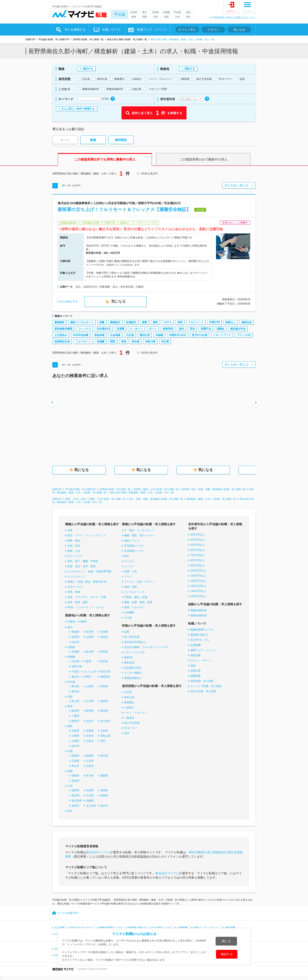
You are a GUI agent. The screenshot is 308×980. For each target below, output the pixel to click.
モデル (168, 322)
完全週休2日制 (133, 668)
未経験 (159, 335)
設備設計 (131, 322)
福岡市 (76, 806)
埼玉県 (165, 342)
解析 (155, 322)
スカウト (213, 30)
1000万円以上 (198, 571)
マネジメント (196, 322)
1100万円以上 (198, 576)
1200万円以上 (198, 581)
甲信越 (120, 14)
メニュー (247, 11)
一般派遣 (129, 718)
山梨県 (90, 686)
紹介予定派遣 (132, 723)
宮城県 (104, 632)
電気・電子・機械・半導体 (83, 561)
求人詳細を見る (69, 302)
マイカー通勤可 (133, 673)
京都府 (90, 731)
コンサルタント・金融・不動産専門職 (89, 571)
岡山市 (76, 766)
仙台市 (76, 642)
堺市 (103, 741)
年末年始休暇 (81, 335)
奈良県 (90, 736)
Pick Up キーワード (82, 928)
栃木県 (90, 652)
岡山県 (104, 756)
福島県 (104, 637)
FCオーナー (131, 728)
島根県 (90, 756)
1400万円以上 (198, 591)
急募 (127, 632)
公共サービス (75, 587)
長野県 (104, 686)
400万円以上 (198, 540)
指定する (88, 69)
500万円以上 (198, 545)
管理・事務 (74, 592)
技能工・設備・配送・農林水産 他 (87, 582)
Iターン (153, 329)
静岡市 (76, 721)
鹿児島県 (77, 801)
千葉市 (76, 672)
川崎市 (87, 677)
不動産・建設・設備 (136, 597)
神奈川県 (150, 342)
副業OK (128, 657)
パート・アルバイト (136, 713)
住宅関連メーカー (134, 546)
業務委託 (129, 702)
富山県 (76, 701)
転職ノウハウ (111, 30)
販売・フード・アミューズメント (87, 535)
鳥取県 (76, 756)
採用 (180, 322)
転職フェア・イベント (152, 30)
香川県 (90, 776)
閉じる (226, 941)
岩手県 (90, 632)
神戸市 (76, 746)
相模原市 (105, 677)
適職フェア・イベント (203, 650)
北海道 (134, 12)
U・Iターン (136, 329)
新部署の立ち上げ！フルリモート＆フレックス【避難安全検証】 (124, 209)
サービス (129, 561)
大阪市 (90, 741)
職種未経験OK (199, 610)
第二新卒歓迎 (132, 637)
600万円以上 (198, 550)
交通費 (120, 329)
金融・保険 (130, 587)
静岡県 (90, 711)
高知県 (76, 781)
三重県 (76, 716)
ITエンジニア (75, 556)
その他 (128, 618)
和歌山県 (105, 736)
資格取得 (168, 329)
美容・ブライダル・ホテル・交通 (87, 597)
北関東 (155, 12)
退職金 (221, 329)
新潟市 (76, 692)
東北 (145, 12)
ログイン (231, 11)
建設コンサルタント (82, 322)
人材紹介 (129, 708)
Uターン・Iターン (201, 660)
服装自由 (247, 322)
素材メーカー (132, 541)
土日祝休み (61, 335)
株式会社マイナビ (98, 852)
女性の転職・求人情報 (203, 691)
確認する (227, 954)
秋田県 (76, 637)
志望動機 (195, 645)
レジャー (129, 566)
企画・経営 (74, 546)
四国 (166, 17)
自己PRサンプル (200, 640)
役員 (127, 733)
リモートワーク (222, 335)
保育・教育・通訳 (78, 602)
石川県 (90, 701)
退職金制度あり (133, 678)
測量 (102, 322)
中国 (155, 17)
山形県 (90, 637)
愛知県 (104, 711)
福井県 (104, 701)
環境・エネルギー (134, 607)
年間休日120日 (178, 335)
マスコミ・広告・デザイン (139, 582)
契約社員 (145, 335)
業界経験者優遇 (63, 329)
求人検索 (60, 928)
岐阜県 (76, 711)
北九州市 (91, 806)
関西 (145, 17)
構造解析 (59, 322)
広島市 (90, 766)
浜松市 (90, 721)
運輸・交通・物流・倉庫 (138, 602)
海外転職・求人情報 (202, 681)
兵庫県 (76, 736)
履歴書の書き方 (199, 635)
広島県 (76, 761)
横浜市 (76, 677)
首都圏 (166, 12)
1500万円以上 (198, 596)
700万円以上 (198, 555)
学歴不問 (215, 322)
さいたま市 (90, 672)
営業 (70, 530)
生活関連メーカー (134, 551)
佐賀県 (90, 790)
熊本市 (104, 806)
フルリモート (83, 342)
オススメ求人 (187, 30)
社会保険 (115, 335)
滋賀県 (76, 731)
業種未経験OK (199, 616)
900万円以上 (198, 565)
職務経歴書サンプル (202, 630)
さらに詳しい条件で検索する (78, 109)
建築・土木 (74, 551)
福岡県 (76, 790)
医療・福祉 (74, 541)
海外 (188, 17)
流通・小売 (130, 571)
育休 (192, 329)
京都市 (76, 741)
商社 (127, 556)
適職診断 (195, 676)
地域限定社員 (62, 342)
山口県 (90, 761)
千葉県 (87, 661)
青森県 (76, 632)
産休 (181, 329)
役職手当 (206, 329)
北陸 (188, 12)
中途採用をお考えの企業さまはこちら (234, 18)
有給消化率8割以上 (135, 642)
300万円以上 (198, 535)
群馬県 (104, 652)
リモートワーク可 (134, 652)
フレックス (84, 329)
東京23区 (105, 672)
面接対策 (195, 671)
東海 (134, 17)
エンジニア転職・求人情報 (206, 686)
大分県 (90, 796)
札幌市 (83, 622)
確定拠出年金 (238, 329)
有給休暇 (99, 335)
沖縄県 (90, 801)
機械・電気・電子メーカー (139, 535)
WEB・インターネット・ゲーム (86, 607)
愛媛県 (104, 776)
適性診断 (195, 655)
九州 (177, 17)
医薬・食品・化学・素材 (81, 566)
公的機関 (129, 613)
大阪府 (104, 731)
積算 (145, 322)
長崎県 (104, 790)
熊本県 (76, 796)
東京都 (136, 342)
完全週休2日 (104, 329)
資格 (193, 666)
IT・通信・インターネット (139, 530)
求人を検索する (75, 30)
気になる (239, 30)
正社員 (130, 335)
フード (128, 577)
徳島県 (76, 776)
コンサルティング (134, 592)
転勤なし (231, 322)
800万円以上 (198, 560)
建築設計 (115, 322)
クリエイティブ (76, 577)
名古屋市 (105, 721)
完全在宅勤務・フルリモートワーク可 (146, 647)
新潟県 (76, 686)
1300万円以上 (198, 586)
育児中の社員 (200, 335)
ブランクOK (244, 335)
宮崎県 (104, 796)
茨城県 (76, 652)
